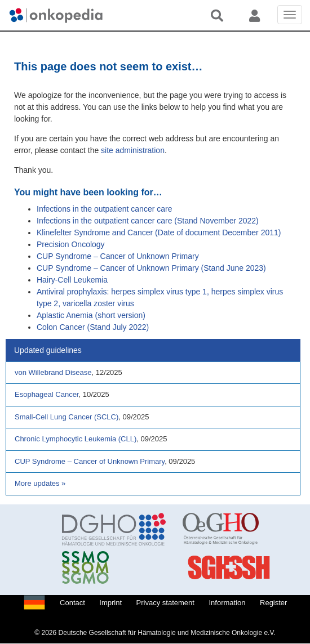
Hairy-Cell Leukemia (72, 280)
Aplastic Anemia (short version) (91, 315)
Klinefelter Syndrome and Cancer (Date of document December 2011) (159, 232)
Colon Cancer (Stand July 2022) (93, 327)
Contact (72, 603)
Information (227, 603)
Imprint (110, 603)
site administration (133, 150)
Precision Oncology (71, 244)
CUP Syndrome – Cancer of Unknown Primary (118, 256)
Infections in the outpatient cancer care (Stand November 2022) (148, 221)
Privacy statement (165, 603)
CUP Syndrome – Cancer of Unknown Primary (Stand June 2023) (151, 268)
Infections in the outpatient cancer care (104, 209)
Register (273, 603)
